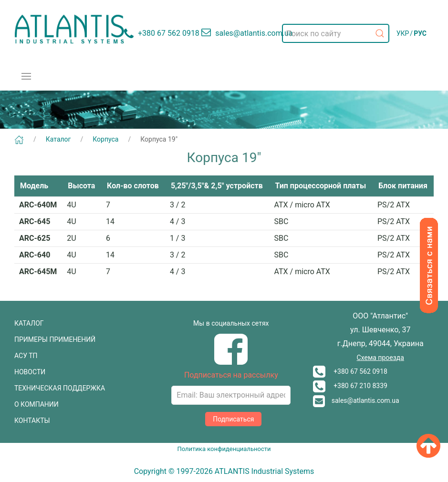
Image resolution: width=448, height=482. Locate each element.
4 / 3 (178, 221)
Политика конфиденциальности (224, 449)
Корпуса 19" (159, 139)
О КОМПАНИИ (36, 404)
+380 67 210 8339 (350, 386)
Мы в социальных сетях (231, 323)
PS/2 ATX (394, 205)
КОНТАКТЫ (32, 420)
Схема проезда (380, 358)
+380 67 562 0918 (350, 371)
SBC (281, 221)
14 (110, 221)
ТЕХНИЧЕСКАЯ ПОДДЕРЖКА (60, 388)
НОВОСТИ (30, 372)
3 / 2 (178, 205)
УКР (403, 33)
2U (71, 238)
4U (71, 205)
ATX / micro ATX (302, 205)
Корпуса (105, 139)
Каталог (58, 139)
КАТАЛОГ (29, 323)
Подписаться (233, 419)
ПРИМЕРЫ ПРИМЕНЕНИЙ (55, 339)
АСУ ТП (26, 356)
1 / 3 (178, 238)
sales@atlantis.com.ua (356, 400)
